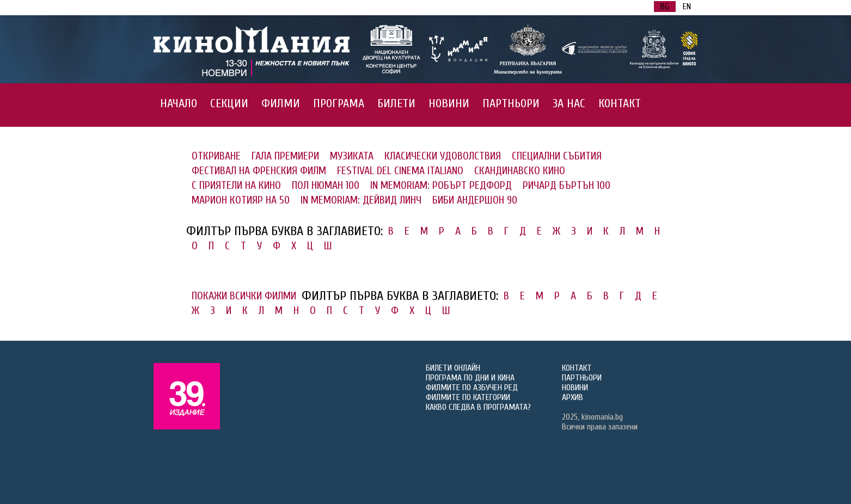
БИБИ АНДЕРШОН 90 (475, 200)
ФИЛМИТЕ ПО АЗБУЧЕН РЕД (472, 388)
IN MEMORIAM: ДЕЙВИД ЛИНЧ (361, 200)
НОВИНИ (449, 103)
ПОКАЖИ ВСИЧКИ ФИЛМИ (244, 296)
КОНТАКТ (620, 103)
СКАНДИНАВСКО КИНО (520, 171)
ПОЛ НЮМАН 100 (326, 185)
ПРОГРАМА (339, 103)
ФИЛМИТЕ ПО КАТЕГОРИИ (468, 397)
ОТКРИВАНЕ (216, 156)
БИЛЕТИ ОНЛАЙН (453, 368)
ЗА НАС (569, 103)
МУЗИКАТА (352, 156)
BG (665, 7)
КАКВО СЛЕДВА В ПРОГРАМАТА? (478, 407)
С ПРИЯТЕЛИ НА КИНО (236, 185)
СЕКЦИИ (229, 103)
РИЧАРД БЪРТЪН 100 (567, 185)
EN (687, 7)
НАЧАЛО (179, 103)
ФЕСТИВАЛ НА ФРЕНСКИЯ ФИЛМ (259, 171)
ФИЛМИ (281, 103)
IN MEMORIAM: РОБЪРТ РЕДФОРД (441, 185)
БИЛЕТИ (396, 103)
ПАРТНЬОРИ (511, 103)
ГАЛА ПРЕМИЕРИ (285, 156)
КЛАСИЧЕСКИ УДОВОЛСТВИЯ (443, 156)
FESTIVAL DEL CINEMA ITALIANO (400, 171)
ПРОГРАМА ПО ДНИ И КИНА (470, 378)
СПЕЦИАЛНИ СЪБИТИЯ (557, 156)
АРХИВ (573, 397)
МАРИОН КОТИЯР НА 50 (241, 200)
